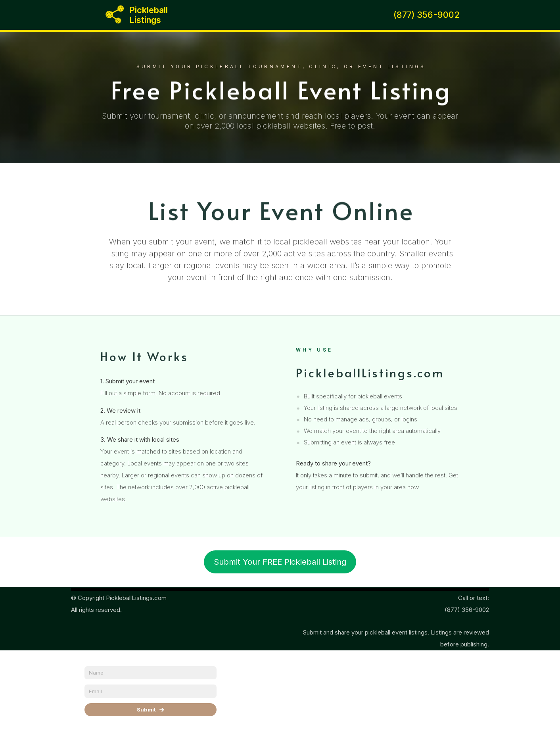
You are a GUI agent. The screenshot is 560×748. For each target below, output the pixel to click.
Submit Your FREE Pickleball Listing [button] (280, 562)
